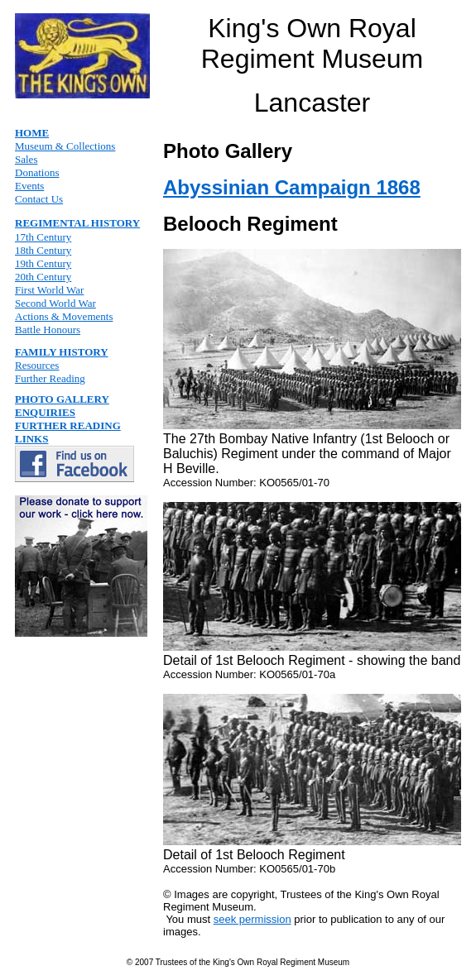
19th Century (43, 263)
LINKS (31, 439)
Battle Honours (48, 330)
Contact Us (39, 199)
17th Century (43, 237)
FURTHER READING (68, 425)
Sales (26, 159)
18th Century (43, 250)
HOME (32, 133)
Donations (37, 172)
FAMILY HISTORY (62, 352)
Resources (37, 365)
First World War (49, 290)
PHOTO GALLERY (62, 399)
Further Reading (50, 378)
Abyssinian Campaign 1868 (292, 187)
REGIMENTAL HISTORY (77, 223)
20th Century (43, 277)
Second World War (55, 303)
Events (29, 186)
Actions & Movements (64, 316)
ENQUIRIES (45, 412)
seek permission (252, 919)
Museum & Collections (65, 146)
